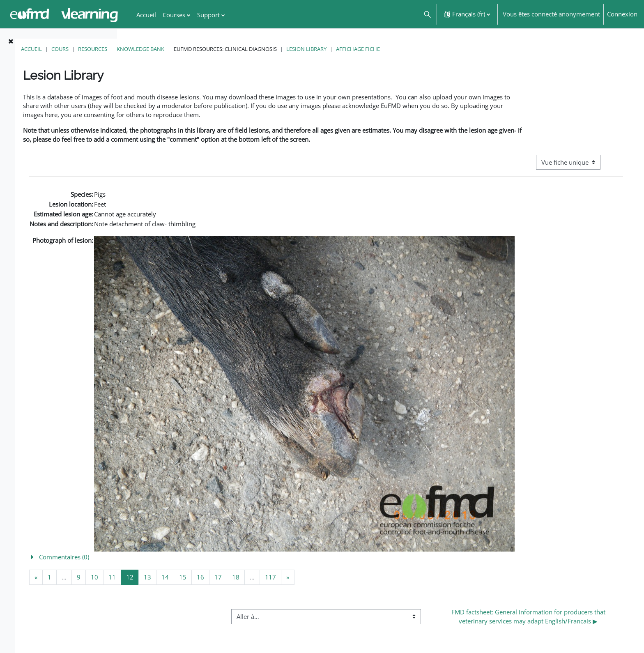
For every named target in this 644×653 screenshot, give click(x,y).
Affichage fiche (467, 49)
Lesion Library (415, 49)
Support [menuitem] (208, 15)
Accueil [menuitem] (146, 15)
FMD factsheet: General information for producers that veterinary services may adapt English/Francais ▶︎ (547, 628)
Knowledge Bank (249, 49)
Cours (169, 49)
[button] (427, 14)
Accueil (140, 49)
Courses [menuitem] (174, 15)
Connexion (622, 14)
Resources (201, 49)
